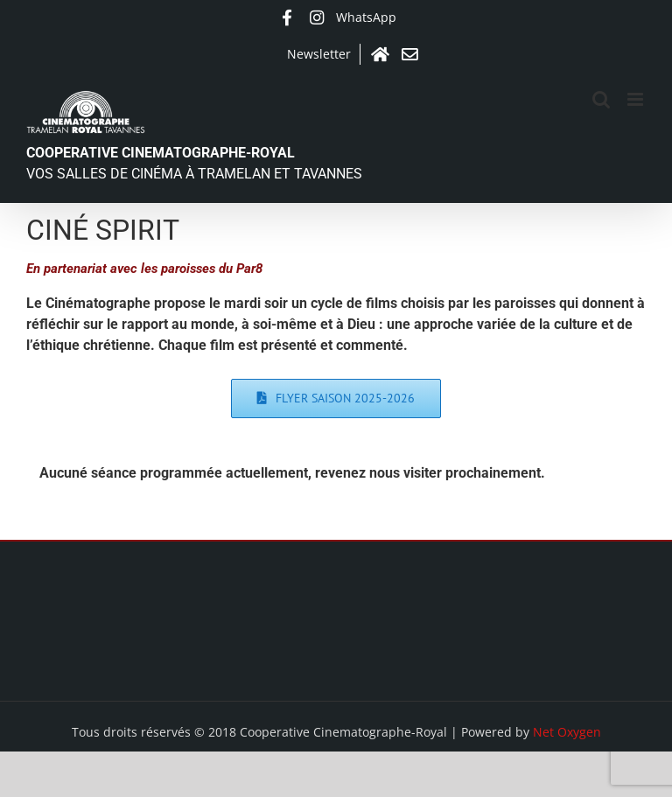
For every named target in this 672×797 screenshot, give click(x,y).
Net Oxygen (567, 732)
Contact (409, 54)
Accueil (380, 54)
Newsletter (319, 54)
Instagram (317, 17)
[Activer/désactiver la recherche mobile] (601, 99)
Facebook (287, 17)
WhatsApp (366, 17)
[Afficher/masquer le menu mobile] (637, 99)
